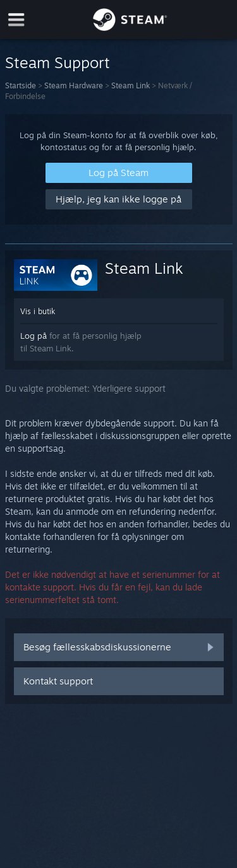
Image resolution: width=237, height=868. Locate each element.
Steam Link (131, 85)
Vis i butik (38, 311)
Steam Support (58, 62)
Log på (33, 336)
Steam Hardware (74, 85)
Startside (21, 85)
